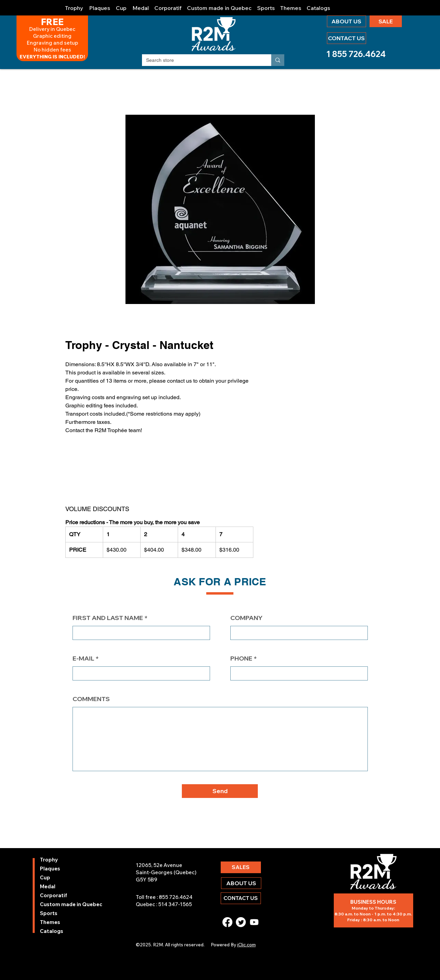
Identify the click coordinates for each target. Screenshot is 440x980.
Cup (45, 877)
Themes (50, 922)
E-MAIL (83, 658)
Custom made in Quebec (58, 904)
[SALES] (241, 867)
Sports (49, 913)
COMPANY (246, 618)
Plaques (50, 869)
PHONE (241, 658)
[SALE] (386, 21)
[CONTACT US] (346, 38)
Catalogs (52, 931)
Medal (48, 886)
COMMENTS (91, 699)
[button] (74, 5)
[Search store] (201, 60)
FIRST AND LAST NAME (108, 618)
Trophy (49, 860)
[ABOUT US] (346, 21)
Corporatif (53, 895)
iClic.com (246, 945)
